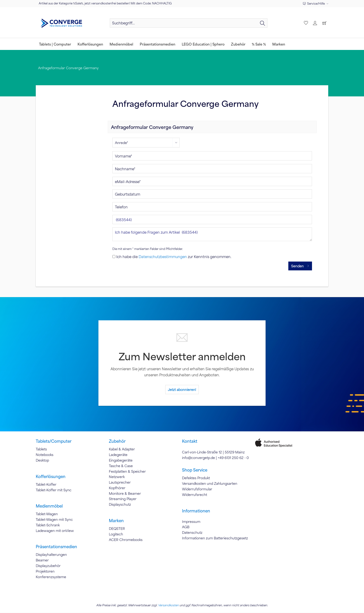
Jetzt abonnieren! (182, 390)
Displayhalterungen (51, 555)
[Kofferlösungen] (90, 44)
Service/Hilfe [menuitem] (314, 3)
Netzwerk (117, 477)
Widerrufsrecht (195, 495)
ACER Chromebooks (126, 540)
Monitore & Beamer (125, 494)
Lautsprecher (120, 483)
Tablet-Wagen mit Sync (54, 520)
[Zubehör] (238, 44)
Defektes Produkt (196, 479)
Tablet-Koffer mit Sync (54, 490)
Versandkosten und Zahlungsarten (210, 484)
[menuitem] (189, 25)
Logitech (116, 534)
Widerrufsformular (197, 489)
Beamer (42, 561)
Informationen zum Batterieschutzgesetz (215, 538)
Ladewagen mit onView (55, 531)
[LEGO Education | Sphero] (203, 44)
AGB (186, 528)
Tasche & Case (121, 466)
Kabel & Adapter (122, 450)
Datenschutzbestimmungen (163, 257)
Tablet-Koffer (46, 485)
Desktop (42, 461)
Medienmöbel (49, 507)
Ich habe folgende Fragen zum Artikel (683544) (212, 235)
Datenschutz (192, 533)
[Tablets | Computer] (55, 44)
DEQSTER (117, 529)
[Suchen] (263, 23)
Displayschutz (120, 505)
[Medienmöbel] (121, 44)
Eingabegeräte (121, 461)
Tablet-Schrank (48, 525)
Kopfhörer (117, 488)
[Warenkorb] (325, 23)
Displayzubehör (48, 566)
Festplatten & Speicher (127, 472)
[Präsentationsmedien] (158, 44)
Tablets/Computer (54, 442)
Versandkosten (168, 606)
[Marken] (279, 44)
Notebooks (45, 455)
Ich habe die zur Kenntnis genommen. (174, 257)
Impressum (191, 522)
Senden (300, 266)
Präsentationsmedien (56, 547)
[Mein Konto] (315, 23)
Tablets (41, 450)
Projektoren (45, 572)
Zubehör (117, 442)
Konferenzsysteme (51, 577)
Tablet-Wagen (47, 515)
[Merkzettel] (305, 23)
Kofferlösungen (51, 477)
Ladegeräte (118, 455)
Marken (116, 521)
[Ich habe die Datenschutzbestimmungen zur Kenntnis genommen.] (114, 257)
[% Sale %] (259, 44)
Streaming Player (123, 499)
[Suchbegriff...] (189, 23)
